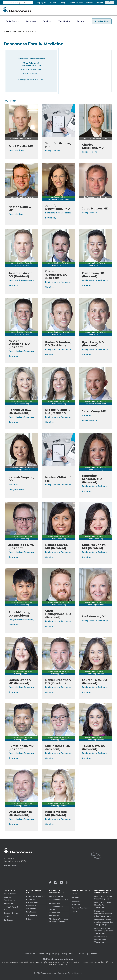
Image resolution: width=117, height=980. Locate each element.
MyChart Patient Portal (11, 908)
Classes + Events (11, 913)
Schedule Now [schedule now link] (102, 21)
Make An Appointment (10, 899)
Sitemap (94, 954)
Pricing (29, 919)
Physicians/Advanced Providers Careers (59, 920)
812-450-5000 (10, 866)
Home (7, 31)
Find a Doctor (12, 21)
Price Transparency (48, 954)
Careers (7, 916)
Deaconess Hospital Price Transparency (103, 898)
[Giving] (63, 3)
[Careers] (89, 3)
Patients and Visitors (35, 896)
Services (47, 21)
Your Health (64, 21)
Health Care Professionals (32, 901)
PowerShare (55, 903)
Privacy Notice (67, 954)
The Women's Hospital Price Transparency (101, 939)
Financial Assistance (81, 908)
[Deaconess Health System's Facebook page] (56, 883)
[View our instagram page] (61, 883)
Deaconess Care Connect (56, 908)
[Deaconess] (17, 9)
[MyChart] (53, 3)
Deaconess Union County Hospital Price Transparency (104, 931)
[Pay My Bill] (42, 3)
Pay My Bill (8, 903)
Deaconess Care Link (58, 900)
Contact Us (8, 920)
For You (81, 21)
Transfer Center (56, 896)
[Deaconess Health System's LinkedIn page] (67, 883)
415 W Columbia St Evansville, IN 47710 (31, 64)
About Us (76, 904)
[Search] (109, 3)
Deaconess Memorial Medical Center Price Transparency (104, 922)
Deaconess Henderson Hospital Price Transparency (103, 913)
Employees (31, 912)
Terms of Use (29, 954)
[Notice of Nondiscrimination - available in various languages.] (59, 959)
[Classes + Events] (76, 3)
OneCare (82, 954)
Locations (31, 21)
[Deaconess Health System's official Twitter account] (50, 883)
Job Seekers (32, 915)
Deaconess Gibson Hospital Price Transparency (103, 905)
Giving (75, 911)
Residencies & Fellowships (55, 914)
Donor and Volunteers (31, 907)
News (74, 894)
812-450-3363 (35, 70)
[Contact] (99, 3)
